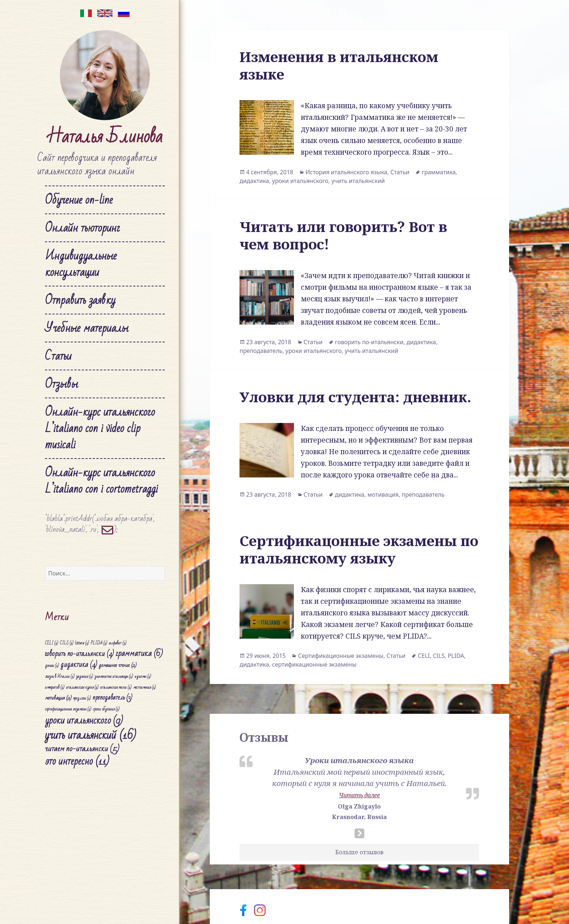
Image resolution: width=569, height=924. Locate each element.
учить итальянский (358, 181)
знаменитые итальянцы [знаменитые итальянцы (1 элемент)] (114, 677)
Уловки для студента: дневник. (355, 397)
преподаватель (261, 351)
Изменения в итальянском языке (339, 65)
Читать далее (359, 795)
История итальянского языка (346, 172)
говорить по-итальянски (369, 342)
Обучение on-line (79, 200)
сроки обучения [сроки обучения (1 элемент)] (106, 709)
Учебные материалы (87, 328)
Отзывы (62, 384)
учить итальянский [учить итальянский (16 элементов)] (91, 735)
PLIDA (456, 656)
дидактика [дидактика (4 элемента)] (79, 665)
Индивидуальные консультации (81, 264)
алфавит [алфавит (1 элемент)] (118, 643)
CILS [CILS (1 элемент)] (67, 643)
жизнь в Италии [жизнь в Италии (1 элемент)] (60, 677)
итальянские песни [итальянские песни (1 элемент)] (116, 687)
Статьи (58, 356)
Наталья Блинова (105, 137)
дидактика (254, 181)
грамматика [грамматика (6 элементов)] (139, 653)
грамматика (439, 172)
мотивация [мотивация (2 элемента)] (58, 698)
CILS (439, 656)
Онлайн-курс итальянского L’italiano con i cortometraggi (101, 481)
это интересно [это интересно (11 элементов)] (77, 761)
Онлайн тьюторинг (83, 228)
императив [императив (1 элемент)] (55, 687)
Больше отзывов (359, 852)
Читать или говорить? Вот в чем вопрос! (343, 235)
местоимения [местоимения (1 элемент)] (144, 687)
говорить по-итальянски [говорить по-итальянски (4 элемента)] (79, 653)
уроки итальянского (300, 181)
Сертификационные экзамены (341, 656)
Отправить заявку (80, 300)
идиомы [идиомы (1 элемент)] (143, 677)
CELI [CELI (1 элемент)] (52, 643)
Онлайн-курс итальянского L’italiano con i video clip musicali (100, 428)
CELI (424, 656)
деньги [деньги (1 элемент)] (52, 666)
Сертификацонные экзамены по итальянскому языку (359, 549)
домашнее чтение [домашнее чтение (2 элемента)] (118, 665)
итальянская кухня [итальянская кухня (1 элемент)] (82, 687)
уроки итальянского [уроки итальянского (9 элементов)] (84, 721)
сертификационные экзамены (314, 664)
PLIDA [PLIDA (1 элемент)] (99, 643)
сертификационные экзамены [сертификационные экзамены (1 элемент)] (68, 709)
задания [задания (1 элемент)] (85, 677)
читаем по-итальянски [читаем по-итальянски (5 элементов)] (82, 749)
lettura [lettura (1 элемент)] (82, 643)
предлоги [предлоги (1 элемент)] (82, 698)
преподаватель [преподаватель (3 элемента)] (112, 698)
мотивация (383, 494)
